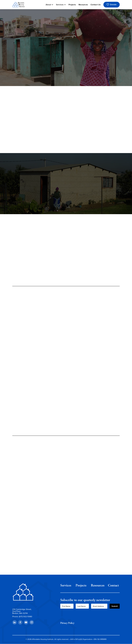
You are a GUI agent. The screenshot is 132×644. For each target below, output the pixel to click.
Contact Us (96, 5)
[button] (49, 5)
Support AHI (44, 75)
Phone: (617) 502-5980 (22, 617)
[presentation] (77, 615)
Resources (83, 5)
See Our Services (23, 75)
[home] (18, 5)
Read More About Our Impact (66, 274)
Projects (72, 5)
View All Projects (32, 480)
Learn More (21, 203)
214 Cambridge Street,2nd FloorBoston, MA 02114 (22, 611)
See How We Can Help (66, 424)
